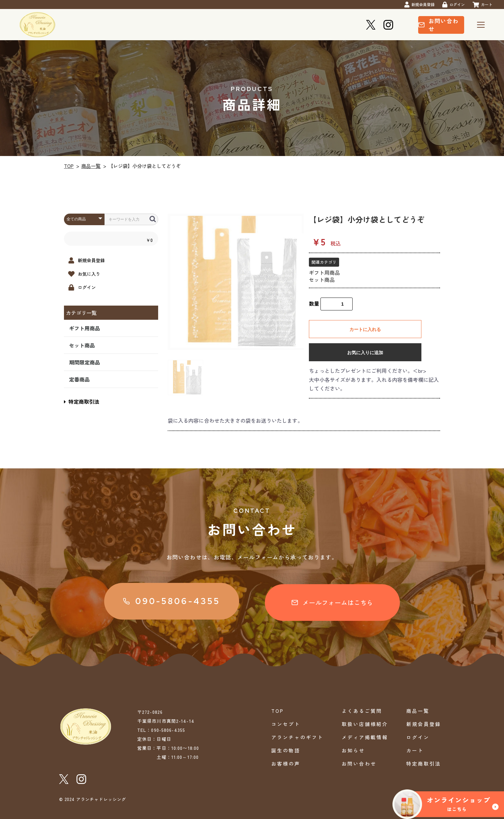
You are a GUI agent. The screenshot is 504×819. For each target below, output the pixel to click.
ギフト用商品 (85, 328)
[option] (236, 282)
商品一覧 (91, 166)
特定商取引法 (82, 401)
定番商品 (79, 379)
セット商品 (82, 345)
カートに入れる (365, 329)
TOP (69, 166)
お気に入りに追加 (365, 353)
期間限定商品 (85, 362)
